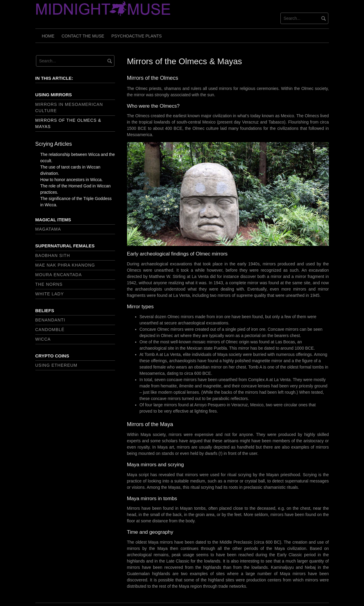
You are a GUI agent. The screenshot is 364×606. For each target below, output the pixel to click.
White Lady (50, 294)
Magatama (48, 229)
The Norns (49, 284)
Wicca (43, 339)
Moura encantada (59, 275)
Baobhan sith (53, 255)
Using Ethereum (56, 365)
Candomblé (50, 330)
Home (48, 36)
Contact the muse (83, 36)
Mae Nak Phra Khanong (65, 265)
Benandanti (50, 320)
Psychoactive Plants (137, 36)
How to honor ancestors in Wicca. (71, 180)
